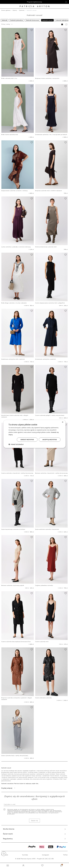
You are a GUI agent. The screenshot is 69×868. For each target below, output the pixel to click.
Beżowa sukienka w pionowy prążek (13, 585)
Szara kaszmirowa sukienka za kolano (13, 529)
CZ (50, 859)
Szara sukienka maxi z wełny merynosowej (15, 756)
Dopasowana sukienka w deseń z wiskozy (15, 191)
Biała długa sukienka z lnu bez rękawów (14, 303)
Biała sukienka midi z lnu (9, 78)
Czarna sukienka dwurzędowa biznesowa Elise (16, 642)
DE (46, 859)
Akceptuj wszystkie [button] (50, 440)
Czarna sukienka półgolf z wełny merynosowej (50, 415)
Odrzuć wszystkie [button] (27, 440)
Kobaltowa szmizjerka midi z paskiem (13, 359)
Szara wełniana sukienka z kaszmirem (47, 529)
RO (53, 859)
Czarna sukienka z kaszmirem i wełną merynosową (17, 473)
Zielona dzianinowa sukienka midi (46, 247)
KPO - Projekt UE (38, 859)
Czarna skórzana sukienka (43, 698)
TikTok (65, 855)
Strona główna (6, 10)
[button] (4, 854)
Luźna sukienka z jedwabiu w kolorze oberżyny (16, 247)
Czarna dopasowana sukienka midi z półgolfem (50, 303)
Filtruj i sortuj (7, 24)
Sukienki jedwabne (17, 20)
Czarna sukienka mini (42, 642)
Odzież (15, 10)
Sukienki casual (47, 20)
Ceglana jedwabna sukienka (44, 585)
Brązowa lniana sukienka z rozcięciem (47, 78)
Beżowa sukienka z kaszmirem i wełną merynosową (51, 473)
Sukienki (22, 10)
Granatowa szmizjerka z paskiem (46, 359)
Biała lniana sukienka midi (10, 135)
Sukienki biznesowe (33, 20)
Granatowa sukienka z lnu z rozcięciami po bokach (51, 135)
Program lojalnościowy (35, 2)
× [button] (63, 422)
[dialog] (34, 434)
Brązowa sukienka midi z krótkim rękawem (49, 191)
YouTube (25, 855)
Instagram (46, 855)
